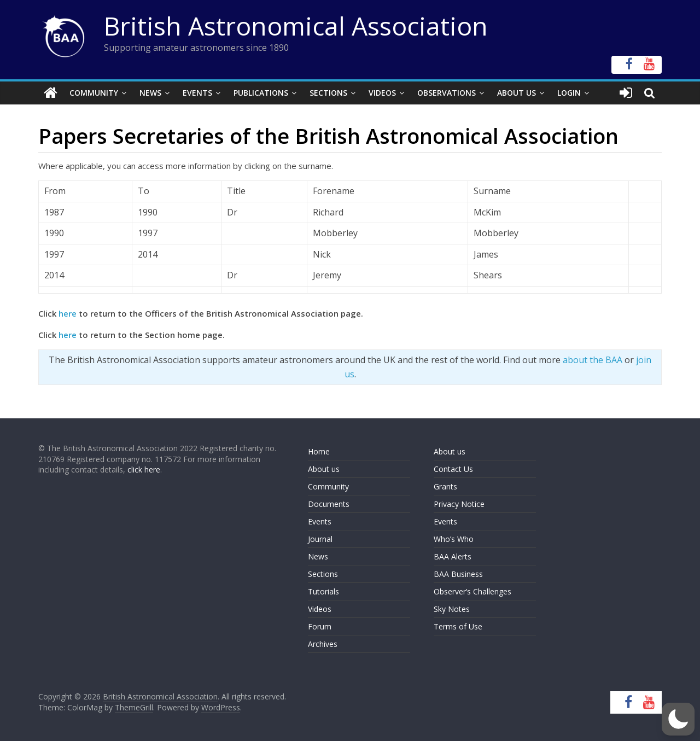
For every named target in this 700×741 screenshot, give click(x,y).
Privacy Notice (459, 504)
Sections (328, 93)
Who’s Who (454, 539)
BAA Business (458, 574)
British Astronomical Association (296, 26)
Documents (329, 504)
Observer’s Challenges (472, 591)
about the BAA (593, 360)
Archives (323, 644)
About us (324, 469)
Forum (320, 626)
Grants (445, 486)
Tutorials (323, 591)
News (150, 93)
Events (197, 93)
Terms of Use (458, 626)
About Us (517, 93)
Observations (447, 93)
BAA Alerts (453, 556)
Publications (261, 93)
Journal (320, 539)
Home (319, 451)
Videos (382, 93)
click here (144, 469)
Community (94, 93)
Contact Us (453, 469)
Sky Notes (452, 609)
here (68, 313)
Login (569, 93)
